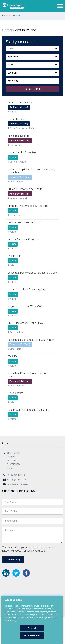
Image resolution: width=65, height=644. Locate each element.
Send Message (13, 560)
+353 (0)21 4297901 (14, 475)
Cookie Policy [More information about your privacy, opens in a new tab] (10, 620)
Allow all (32, 628)
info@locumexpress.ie (15, 484)
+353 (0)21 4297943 (14, 480)
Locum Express (13, 6)
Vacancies (17, 16)
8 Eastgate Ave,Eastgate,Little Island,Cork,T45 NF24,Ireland (14, 461)
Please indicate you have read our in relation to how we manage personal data (30, 549)
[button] (32, 49)
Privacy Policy (48, 547)
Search (33, 89)
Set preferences (32, 635)
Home (5, 16)
